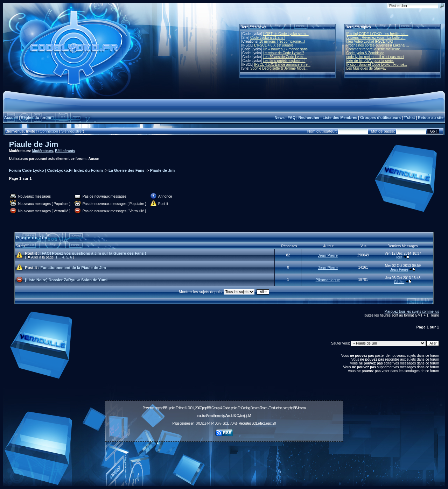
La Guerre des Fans (127, 170)
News (279, 118)
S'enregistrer (72, 131)
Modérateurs (43, 151)
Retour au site (431, 118)
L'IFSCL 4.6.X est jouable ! (275, 45)
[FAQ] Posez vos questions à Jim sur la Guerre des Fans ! (93, 253)
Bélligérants (65, 151)
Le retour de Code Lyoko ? (283, 53)
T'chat (409, 118)
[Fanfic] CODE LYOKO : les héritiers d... (377, 34)
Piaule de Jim (34, 144)
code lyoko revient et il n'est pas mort (375, 57)
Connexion (49, 131)
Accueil (11, 118)
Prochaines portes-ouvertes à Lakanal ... (378, 45)
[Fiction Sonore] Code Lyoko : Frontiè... (377, 65)
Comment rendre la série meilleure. (374, 49)
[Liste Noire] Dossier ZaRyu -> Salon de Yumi (66, 280)
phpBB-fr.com (297, 408)
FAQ (292, 118)
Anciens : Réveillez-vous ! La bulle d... (376, 38)
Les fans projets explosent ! (284, 61)
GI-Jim (399, 282)
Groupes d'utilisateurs (380, 118)
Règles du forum (36, 118)
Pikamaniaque (328, 280)
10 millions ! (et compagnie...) (282, 41)
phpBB (163, 408)
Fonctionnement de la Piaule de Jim (73, 268)
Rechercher (309, 118)
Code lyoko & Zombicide (365, 53)
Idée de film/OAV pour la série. (370, 61)
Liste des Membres (340, 118)
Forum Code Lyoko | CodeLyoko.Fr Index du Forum (56, 170)
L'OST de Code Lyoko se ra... (286, 34)
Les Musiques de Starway (367, 68)
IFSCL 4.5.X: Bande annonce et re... (282, 65)
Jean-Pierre (328, 255)
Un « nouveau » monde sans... (287, 49)
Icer (399, 257)
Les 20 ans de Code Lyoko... (285, 57)
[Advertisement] (224, 460)
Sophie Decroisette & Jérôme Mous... (279, 68)
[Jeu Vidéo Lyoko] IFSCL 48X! (370, 41)
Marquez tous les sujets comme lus (412, 311)
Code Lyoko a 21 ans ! (268, 38)
